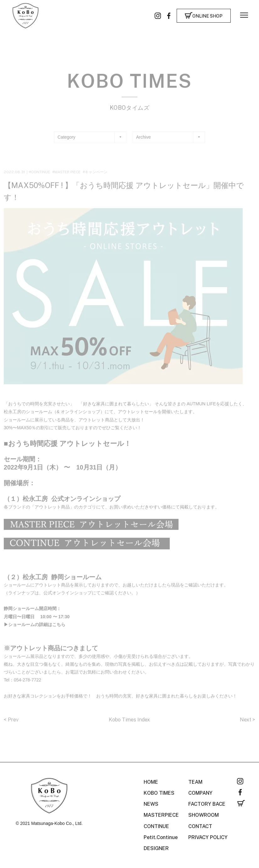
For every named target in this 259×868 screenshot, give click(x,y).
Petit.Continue (161, 837)
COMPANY (200, 793)
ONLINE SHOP (207, 16)
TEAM (195, 782)
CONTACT (200, 826)
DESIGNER (156, 848)
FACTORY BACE (207, 804)
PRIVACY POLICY (208, 837)
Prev (13, 724)
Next (246, 724)
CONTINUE (41, 176)
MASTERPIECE (161, 815)
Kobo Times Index (129, 724)
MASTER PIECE (67, 176)
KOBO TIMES (159, 793)
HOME (151, 782)
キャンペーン (96, 176)
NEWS (151, 804)
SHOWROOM (204, 815)
